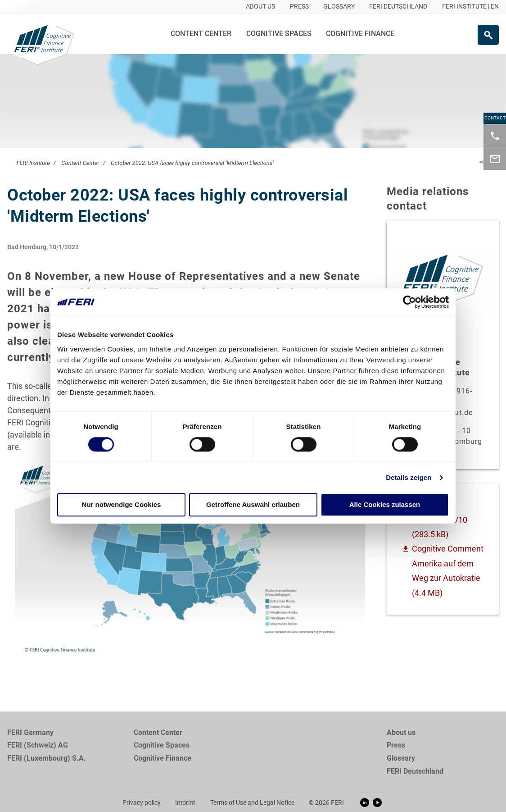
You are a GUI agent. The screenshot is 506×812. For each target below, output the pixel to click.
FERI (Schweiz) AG (38, 745)
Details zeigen (409, 477)
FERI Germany (30, 732)
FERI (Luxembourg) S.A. (47, 758)
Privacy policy (142, 803)
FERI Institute (33, 163)
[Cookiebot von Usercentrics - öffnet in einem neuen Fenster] (409, 302)
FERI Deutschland (415, 771)
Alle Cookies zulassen (385, 505)
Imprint (185, 803)
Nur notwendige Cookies (122, 505)
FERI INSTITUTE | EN (470, 6)
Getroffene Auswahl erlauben (253, 505)
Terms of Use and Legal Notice (252, 803)
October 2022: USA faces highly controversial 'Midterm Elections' (192, 163)
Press (396, 745)
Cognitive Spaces (279, 34)
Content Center (201, 34)
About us (401, 732)
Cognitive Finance (360, 34)
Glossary (401, 758)
